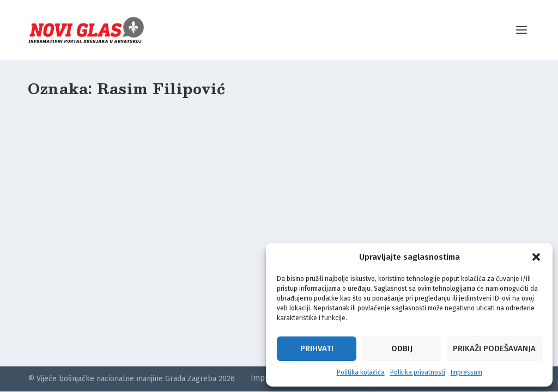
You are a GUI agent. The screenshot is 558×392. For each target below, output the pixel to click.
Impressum (466, 372)
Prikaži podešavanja (494, 348)
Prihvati (317, 348)
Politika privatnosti (418, 372)
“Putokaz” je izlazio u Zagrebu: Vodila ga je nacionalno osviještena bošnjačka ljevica (106, 274)
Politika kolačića (361, 372)
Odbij (402, 348)
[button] (536, 257)
